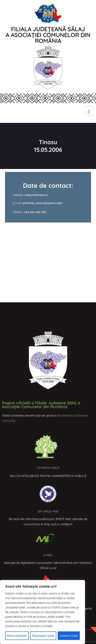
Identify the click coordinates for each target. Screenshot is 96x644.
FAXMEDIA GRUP (48, 468)
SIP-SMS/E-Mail (48, 511)
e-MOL (48, 555)
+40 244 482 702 (35, 212)
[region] (42, 612)
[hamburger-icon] (89, 111)
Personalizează (17, 636)
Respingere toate (43, 636)
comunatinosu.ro (36, 195)
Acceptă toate (69, 636)
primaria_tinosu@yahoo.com (42, 203)
